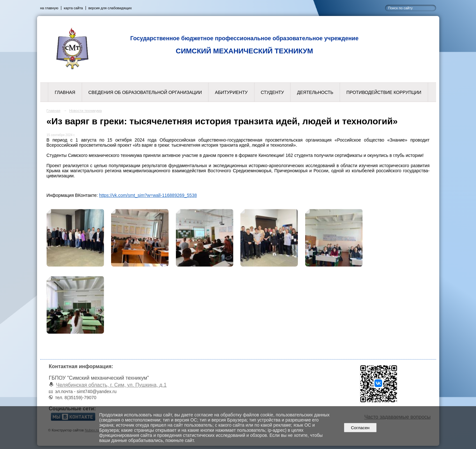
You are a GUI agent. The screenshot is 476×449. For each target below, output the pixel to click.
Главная (65, 92)
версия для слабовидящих (110, 8)
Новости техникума (86, 111)
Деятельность (315, 92)
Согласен (360, 428)
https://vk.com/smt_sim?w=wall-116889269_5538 (148, 195)
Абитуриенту (231, 92)
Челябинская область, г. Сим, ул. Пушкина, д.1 (111, 385)
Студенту (272, 92)
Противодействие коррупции (384, 92)
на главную (49, 8)
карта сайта (73, 8)
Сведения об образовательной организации (145, 92)
